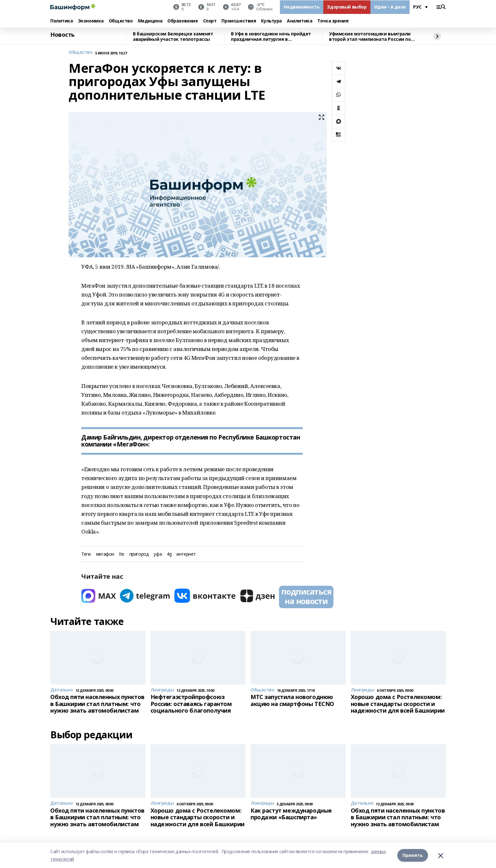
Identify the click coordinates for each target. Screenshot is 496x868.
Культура (271, 21)
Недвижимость (302, 7)
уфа (158, 554)
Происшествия (239, 21)
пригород (139, 554)
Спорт (210, 21)
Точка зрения (333, 21)
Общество (121, 21)
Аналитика (300, 21)
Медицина (150, 21)
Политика (62, 21)
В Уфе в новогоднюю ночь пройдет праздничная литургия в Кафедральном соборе (271, 37)
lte (122, 554)
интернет (186, 554)
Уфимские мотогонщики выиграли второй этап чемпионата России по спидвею (370, 37)
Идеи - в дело (390, 7)
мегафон (105, 554)
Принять (413, 855)
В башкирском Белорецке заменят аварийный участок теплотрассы (173, 37)
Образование (183, 21)
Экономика (91, 21)
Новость (62, 35)
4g (169, 554)
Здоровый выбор (347, 7)
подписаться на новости (306, 596)
